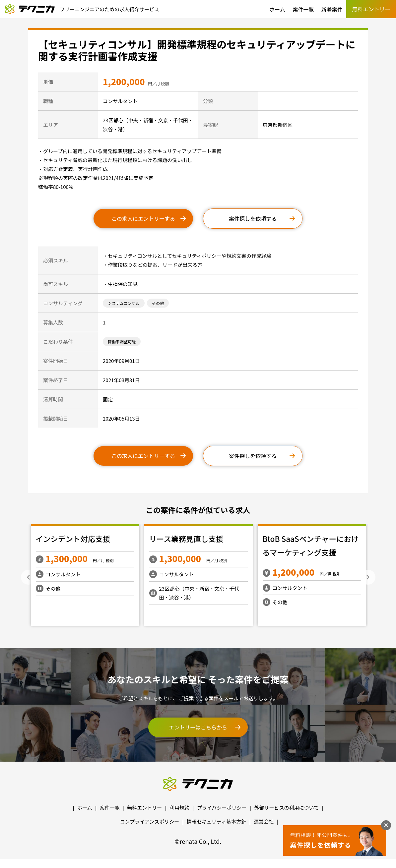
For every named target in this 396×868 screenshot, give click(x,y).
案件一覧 (303, 9)
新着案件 (332, 9)
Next (368, 577)
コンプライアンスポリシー (150, 821)
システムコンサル (124, 303)
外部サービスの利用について (286, 808)
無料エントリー (144, 808)
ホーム (277, 9)
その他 (158, 303)
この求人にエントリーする (143, 218)
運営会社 (264, 821)
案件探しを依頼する (253, 218)
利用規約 (179, 808)
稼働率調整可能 (122, 342)
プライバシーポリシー (222, 808)
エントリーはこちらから (198, 727)
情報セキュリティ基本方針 (216, 821)
